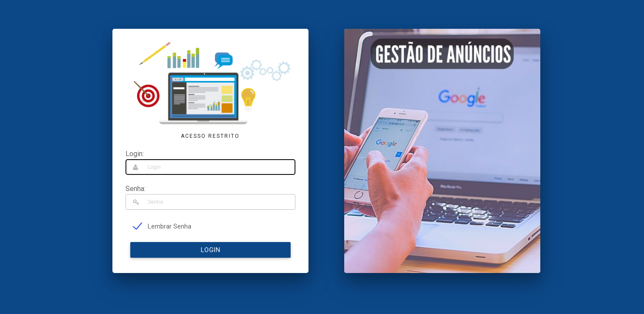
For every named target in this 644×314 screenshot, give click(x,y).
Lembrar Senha (169, 226)
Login (211, 250)
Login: (135, 154)
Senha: (136, 189)
